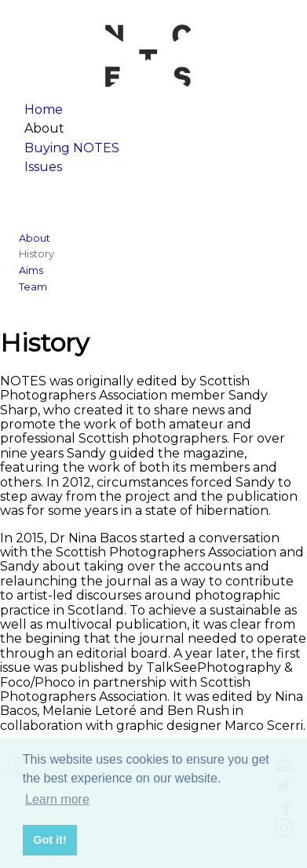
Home (44, 109)
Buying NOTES (72, 148)
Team (33, 287)
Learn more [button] (57, 799)
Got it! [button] (49, 840)
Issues (43, 167)
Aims (31, 270)
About (35, 238)
